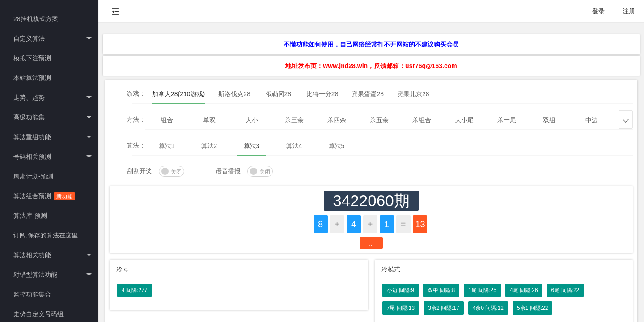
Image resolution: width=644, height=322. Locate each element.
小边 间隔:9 (400, 290)
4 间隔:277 (134, 290)
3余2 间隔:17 (443, 308)
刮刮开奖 (140, 171)
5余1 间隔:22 (532, 308)
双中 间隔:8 (441, 290)
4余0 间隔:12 (488, 308)
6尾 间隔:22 (566, 290)
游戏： (136, 93)
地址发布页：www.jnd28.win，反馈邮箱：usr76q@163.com (371, 66)
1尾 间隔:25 (482, 290)
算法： (136, 145)
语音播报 (228, 171)
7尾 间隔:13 (401, 308)
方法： (136, 119)
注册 (629, 11)
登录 (598, 11)
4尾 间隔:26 (524, 290)
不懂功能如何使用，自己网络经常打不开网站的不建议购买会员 (371, 44)
